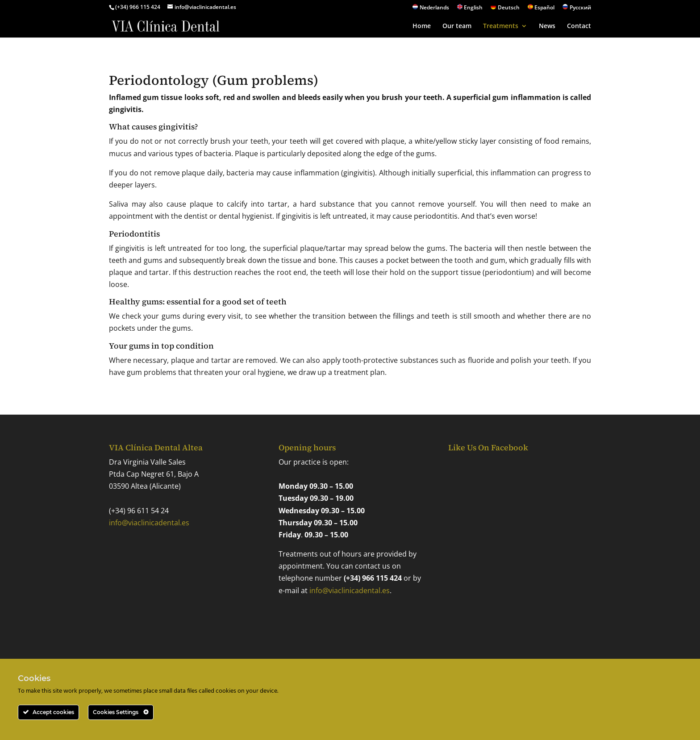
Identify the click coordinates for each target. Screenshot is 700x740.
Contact (579, 26)
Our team (457, 26)
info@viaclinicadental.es (149, 523)
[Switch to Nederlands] (431, 9)
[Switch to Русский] (577, 9)
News (547, 26)
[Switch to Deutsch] (505, 9)
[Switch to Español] (541, 9)
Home (422, 26)
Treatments (501, 26)
